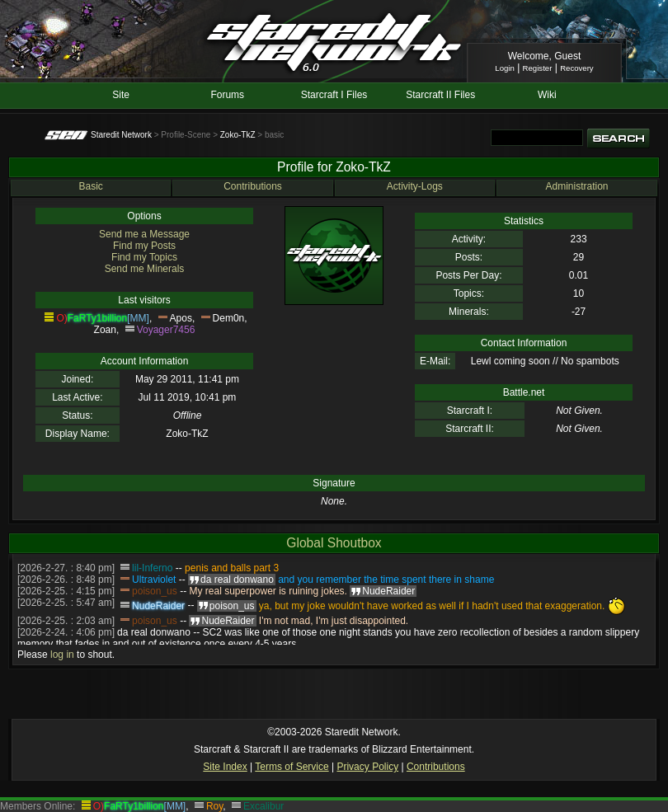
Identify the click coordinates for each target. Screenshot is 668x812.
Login (504, 68)
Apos (181, 318)
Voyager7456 (166, 330)
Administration (576, 186)
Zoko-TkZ (238, 135)
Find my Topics (144, 257)
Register (538, 68)
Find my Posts (144, 246)
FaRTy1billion (97, 318)
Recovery (577, 68)
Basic (90, 186)
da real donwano (154, 632)
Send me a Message (144, 234)
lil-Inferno (152, 568)
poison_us (155, 591)
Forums (227, 95)
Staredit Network (121, 135)
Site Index (225, 767)
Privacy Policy (367, 767)
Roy (214, 806)
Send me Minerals (145, 269)
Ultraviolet (154, 580)
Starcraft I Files (334, 95)
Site (121, 95)
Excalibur (263, 806)
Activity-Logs (415, 186)
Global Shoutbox (334, 543)
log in (62, 655)
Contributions (253, 186)
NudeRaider (158, 606)
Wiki (547, 95)
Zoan (105, 330)
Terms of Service (292, 767)
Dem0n (229, 318)
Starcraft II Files (440, 95)
